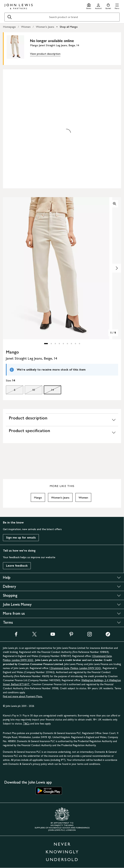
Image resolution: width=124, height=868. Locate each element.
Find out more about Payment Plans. (23, 696)
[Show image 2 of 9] (117, 268)
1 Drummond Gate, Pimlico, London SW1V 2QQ (75, 668)
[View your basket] (108, 6)
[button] (117, 6)
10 (30, 391)
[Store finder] (89, 6)
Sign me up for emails (21, 538)
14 (49, 391)
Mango (38, 498)
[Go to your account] (98, 6)
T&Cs (26, 724)
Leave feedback (17, 566)
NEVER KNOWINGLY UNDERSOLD (62, 852)
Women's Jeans (45, 27)
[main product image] (18, 48)
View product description (45, 54)
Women (26, 27)
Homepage (9, 27)
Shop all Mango (69, 27)
